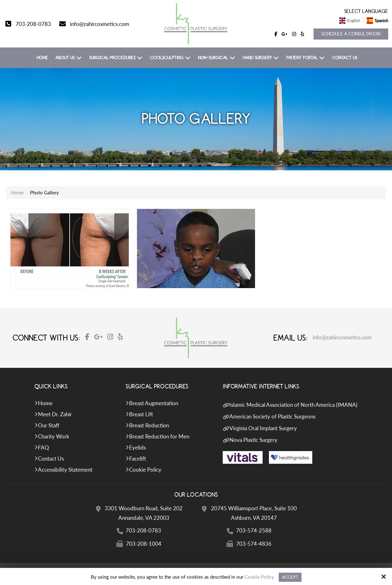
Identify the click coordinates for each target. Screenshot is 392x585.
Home (17, 192)
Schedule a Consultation (351, 34)
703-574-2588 (254, 530)
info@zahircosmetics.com (100, 24)
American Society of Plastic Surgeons (272, 416)
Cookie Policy (259, 577)
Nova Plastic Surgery (253, 440)
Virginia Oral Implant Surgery (263, 428)
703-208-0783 (33, 24)
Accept (290, 577)
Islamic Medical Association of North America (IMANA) (293, 405)
